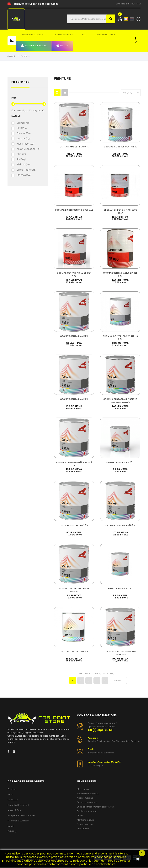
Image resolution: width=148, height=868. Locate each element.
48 (105, 682)
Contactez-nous (106, 35)
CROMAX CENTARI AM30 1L (120, 589)
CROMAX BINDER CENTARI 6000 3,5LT (120, 211)
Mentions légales (85, 821)
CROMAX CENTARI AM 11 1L (74, 336)
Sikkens (24, 165)
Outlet (62, 46)
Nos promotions (85, 799)
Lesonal (24, 139)
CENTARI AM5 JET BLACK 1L (74, 147)
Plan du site (83, 830)
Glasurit (24, 133)
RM (21, 159)
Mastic (11, 827)
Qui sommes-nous (63, 35)
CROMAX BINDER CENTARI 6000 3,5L (74, 211)
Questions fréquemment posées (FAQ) (95, 808)
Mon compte (83, 790)
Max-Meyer (25, 144)
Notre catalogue (32, 35)
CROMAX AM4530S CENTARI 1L (120, 147)
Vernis (11, 796)
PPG (21, 154)
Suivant (118, 682)
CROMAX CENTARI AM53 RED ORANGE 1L (120, 654)
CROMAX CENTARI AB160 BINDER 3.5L (120, 274)
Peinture (12, 790)
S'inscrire (120, 4)
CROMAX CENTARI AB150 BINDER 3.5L (74, 274)
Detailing (12, 832)
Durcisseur (13, 801)
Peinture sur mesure (34, 46)
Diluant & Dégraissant (18, 806)
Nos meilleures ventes (88, 795)
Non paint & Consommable (21, 817)
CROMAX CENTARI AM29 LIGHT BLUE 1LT (74, 591)
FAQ (84, 35)
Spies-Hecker (26, 170)
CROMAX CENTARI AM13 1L (74, 399)
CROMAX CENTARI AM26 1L (120, 463)
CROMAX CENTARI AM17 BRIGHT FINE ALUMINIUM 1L (120, 401)
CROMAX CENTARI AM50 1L (74, 652)
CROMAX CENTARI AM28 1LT (120, 526)
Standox (24, 175)
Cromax (23, 123)
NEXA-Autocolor (28, 149)
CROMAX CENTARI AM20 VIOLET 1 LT (74, 464)
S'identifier (135, 4)
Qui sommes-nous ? (87, 804)
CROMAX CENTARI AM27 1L (74, 526)
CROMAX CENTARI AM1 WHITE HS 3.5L (120, 338)
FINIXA (22, 128)
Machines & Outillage (18, 822)
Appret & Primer (16, 811)
